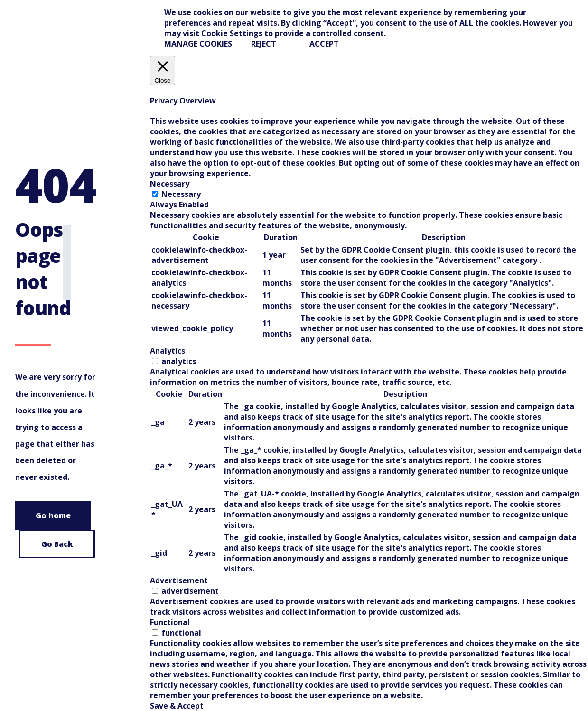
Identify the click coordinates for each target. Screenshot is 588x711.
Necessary (181, 194)
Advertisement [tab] (179, 580)
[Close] (163, 71)
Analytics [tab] (168, 351)
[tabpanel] (369, 278)
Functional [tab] (170, 622)
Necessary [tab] (170, 184)
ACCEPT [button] (324, 44)
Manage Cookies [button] (198, 44)
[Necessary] (155, 194)
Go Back (57, 544)
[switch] (155, 361)
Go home (53, 515)
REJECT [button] (264, 44)
